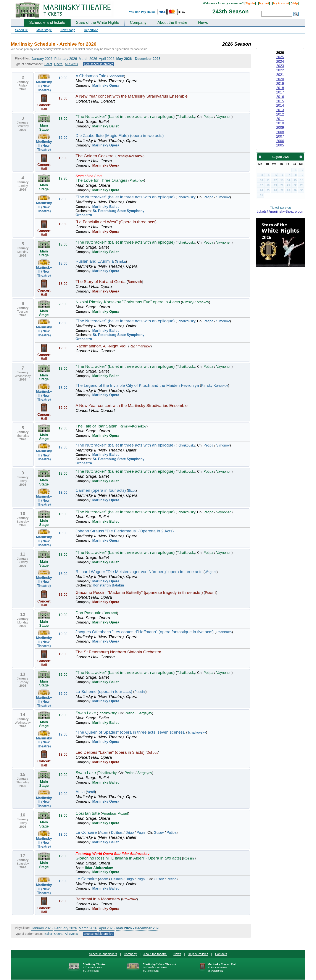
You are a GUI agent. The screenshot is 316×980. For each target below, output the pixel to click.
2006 (280, 141)
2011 (280, 119)
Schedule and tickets (47, 22)
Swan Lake (86, 713)
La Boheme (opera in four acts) (104, 692)
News (203, 22)
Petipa (208, 117)
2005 (280, 145)
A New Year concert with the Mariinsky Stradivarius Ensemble (131, 96)
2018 (280, 88)
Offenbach (224, 632)
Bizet (132, 491)
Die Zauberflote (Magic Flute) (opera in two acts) (120, 136)
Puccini (211, 593)
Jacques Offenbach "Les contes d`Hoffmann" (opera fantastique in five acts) (145, 632)
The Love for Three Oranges (101, 180)
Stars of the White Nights (98, 22)
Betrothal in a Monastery (98, 899)
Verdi (91, 792)
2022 (280, 70)
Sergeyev (145, 713)
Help (295, 3)
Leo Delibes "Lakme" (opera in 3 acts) (110, 752)
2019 (280, 84)
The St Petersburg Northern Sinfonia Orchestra (118, 652)
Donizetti (110, 613)
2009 (280, 128)
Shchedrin (116, 76)
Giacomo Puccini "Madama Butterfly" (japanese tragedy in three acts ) (139, 592)
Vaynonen (224, 117)
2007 (280, 136)
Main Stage (44, 30)
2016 (280, 97)
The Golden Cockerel (95, 156)
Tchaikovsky (186, 117)
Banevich (135, 282)
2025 (280, 57)
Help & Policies (198, 954)
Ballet (48, 64)
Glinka (121, 261)
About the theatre (172, 22)
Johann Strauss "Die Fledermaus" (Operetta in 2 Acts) (125, 531)
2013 (280, 110)
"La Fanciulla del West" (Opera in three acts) (116, 222)
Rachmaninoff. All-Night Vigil (101, 346)
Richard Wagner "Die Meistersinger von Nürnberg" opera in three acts (139, 572)
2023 (280, 66)
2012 (280, 114)
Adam (104, 833)
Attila (81, 792)
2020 (280, 79)
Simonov (223, 197)
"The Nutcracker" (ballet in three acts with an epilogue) (125, 116)
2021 (280, 75)
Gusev (159, 833)
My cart (264, 3)
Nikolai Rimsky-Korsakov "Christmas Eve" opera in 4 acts (128, 302)
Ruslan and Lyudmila (95, 261)
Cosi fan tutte (88, 813)
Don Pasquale (88, 613)
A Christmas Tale (91, 76)
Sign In (250, 3)
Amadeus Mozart (115, 814)
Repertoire (91, 30)
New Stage (68, 30)
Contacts (221, 954)
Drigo (130, 833)
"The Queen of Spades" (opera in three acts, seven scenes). (130, 732)
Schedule (21, 30)
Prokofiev (137, 181)
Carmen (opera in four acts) (101, 490)
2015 (280, 101)
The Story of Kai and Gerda (101, 282)
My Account (281, 3)
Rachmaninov (140, 346)
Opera (58, 64)
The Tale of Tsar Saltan (97, 426)
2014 (280, 105)
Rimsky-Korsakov (130, 156)
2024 (280, 62)
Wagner (210, 572)
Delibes (152, 753)
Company (138, 22)
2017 (280, 92)
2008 (280, 132)
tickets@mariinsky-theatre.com (281, 211)
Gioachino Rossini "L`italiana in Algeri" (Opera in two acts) (128, 858)
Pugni (141, 833)
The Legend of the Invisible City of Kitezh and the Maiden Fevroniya (137, 385)
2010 (280, 123)
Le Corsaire (87, 832)
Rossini (189, 858)
